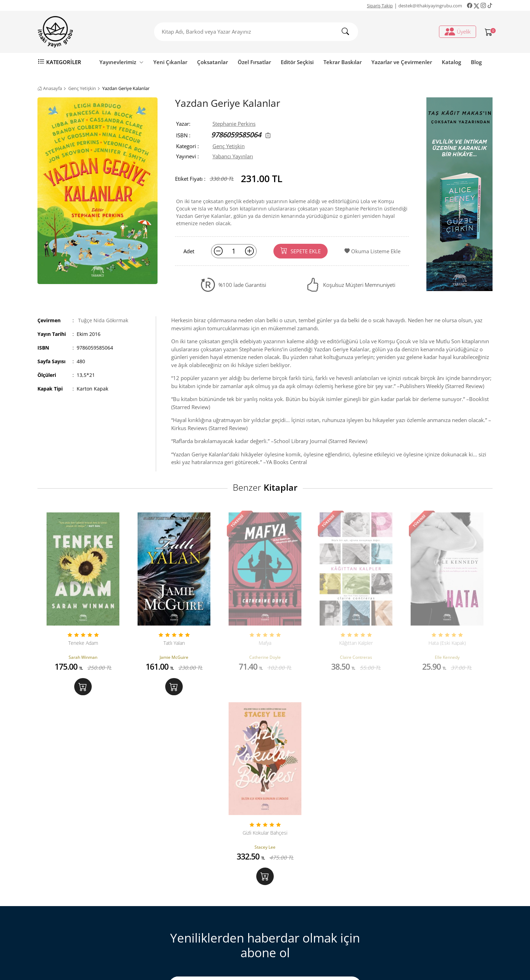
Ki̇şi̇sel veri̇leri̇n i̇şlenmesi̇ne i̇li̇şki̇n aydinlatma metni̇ (320, 908)
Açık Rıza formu (318, 807)
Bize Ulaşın (176, 882)
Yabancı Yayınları (233, 156)
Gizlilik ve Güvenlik (186, 927)
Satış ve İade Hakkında (190, 916)
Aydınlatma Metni (246, 807)
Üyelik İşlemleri (297, 882)
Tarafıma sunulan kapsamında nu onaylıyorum (260, 811)
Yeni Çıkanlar (170, 62)
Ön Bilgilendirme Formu (192, 939)
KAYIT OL (341, 791)
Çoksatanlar (212, 62)
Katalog (451, 62)
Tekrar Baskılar (343, 62)
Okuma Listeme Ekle (372, 251)
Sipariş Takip (380, 6)
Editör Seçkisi (297, 62)
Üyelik (458, 32)
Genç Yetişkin (82, 88)
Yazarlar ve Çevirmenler (402, 62)
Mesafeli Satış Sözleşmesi (193, 904)
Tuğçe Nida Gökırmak (103, 320)
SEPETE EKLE (300, 251)
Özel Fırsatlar (254, 62)
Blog (476, 62)
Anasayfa (50, 88)
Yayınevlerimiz (121, 62)
